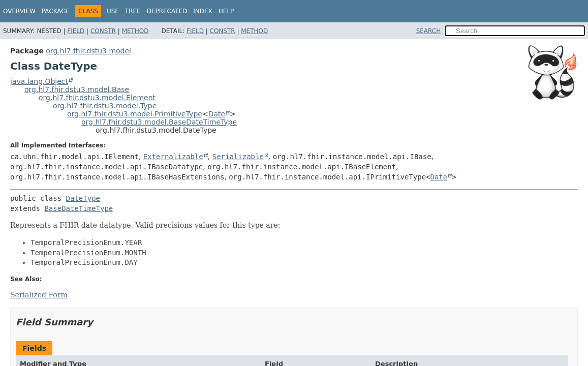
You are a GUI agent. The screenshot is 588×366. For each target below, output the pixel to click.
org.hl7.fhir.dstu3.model (88, 51)
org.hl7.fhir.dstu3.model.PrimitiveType (135, 114)
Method (135, 31)
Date (217, 114)
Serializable (238, 157)
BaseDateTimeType (79, 208)
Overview (19, 11)
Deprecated (167, 11)
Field (76, 31)
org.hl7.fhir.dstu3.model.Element (97, 98)
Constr (103, 31)
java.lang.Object (39, 81)
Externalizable (173, 157)
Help (226, 11)
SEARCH (429, 31)
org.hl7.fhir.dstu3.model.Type (105, 106)
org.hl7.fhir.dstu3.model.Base (77, 89)
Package (56, 11)
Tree (133, 11)
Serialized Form (39, 295)
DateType (83, 198)
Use (113, 11)
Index (203, 11)
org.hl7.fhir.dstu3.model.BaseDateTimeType (159, 122)
